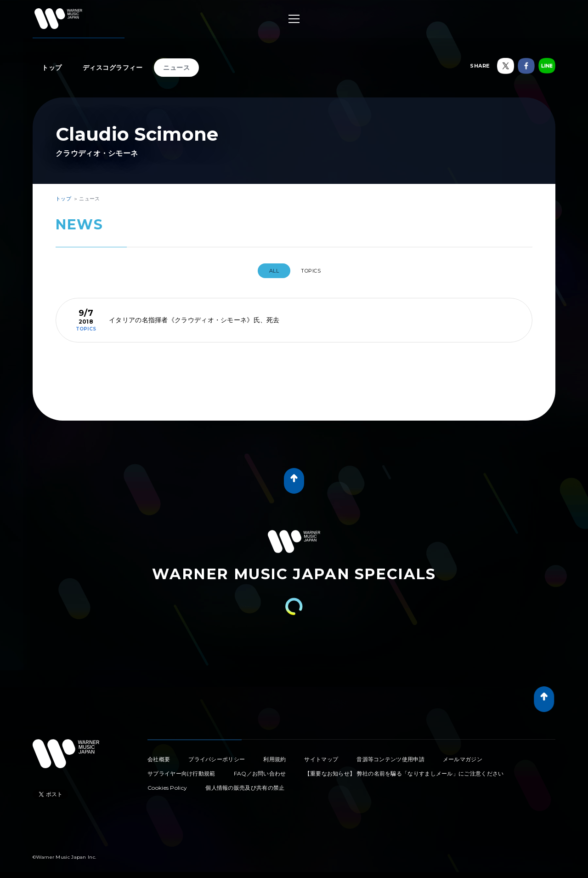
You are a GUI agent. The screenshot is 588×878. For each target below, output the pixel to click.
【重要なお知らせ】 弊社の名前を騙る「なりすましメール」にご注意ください (404, 770)
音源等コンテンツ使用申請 (390, 755)
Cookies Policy (167, 784)
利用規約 (274, 755)
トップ (52, 68)
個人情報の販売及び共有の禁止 (245, 784)
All (269, 271)
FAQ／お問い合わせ (260, 770)
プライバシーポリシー (217, 755)
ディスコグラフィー (113, 68)
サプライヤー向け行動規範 (181, 770)
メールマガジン (463, 755)
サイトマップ (321, 755)
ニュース (176, 68)
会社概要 (159, 755)
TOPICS (314, 271)
